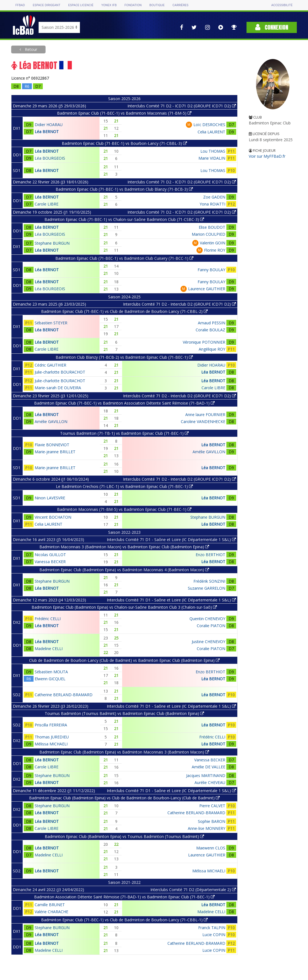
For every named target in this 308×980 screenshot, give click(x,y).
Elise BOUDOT (212, 227)
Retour (30, 49)
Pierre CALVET (212, 806)
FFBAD (20, 5)
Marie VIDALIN (212, 158)
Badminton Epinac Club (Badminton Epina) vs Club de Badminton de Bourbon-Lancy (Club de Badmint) (124, 798)
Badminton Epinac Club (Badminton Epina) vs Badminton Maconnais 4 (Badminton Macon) (124, 570)
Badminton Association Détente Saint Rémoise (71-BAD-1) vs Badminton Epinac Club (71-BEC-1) (124, 897)
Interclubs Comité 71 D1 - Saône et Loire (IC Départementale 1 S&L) (171, 539)
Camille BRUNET (50, 905)
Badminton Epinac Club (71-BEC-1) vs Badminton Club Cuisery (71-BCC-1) (124, 258)
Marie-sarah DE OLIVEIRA (58, 388)
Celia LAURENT (211, 132)
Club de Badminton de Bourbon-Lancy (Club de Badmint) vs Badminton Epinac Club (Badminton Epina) (124, 660)
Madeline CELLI (49, 649)
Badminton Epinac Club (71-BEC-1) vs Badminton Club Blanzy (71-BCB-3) (124, 189)
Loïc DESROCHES (209, 125)
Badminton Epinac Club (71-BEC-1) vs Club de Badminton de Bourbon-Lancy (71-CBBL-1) (124, 920)
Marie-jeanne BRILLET (55, 452)
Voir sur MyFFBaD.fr (267, 156)
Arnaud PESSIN (212, 323)
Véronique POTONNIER (204, 342)
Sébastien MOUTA (51, 672)
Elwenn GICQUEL (50, 679)
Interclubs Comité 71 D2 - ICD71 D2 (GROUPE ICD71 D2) (182, 106)
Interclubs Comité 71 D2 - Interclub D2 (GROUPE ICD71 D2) (179, 304)
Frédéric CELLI (48, 619)
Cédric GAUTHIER (50, 365)
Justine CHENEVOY (209, 642)
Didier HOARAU (49, 125)
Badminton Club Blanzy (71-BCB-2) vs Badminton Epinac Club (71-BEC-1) (124, 357)
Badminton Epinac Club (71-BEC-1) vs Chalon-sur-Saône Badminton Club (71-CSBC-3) (124, 219)
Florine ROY (215, 250)
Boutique (157, 5)
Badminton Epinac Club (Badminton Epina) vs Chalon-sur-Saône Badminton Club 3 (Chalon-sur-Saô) (124, 607)
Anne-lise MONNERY (207, 828)
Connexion (272, 27)
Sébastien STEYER (51, 323)
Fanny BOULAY (211, 270)
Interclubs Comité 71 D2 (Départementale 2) (193, 890)
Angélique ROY (212, 349)
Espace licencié (81, 5)
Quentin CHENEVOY (207, 619)
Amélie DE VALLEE (209, 767)
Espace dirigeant (47, 5)
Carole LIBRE (47, 204)
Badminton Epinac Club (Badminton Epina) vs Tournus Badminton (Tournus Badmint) (124, 836)
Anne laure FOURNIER (205, 415)
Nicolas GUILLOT (50, 555)
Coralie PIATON (211, 626)
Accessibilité (282, 5)
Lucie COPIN (214, 935)
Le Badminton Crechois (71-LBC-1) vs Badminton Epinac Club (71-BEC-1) (124, 486)
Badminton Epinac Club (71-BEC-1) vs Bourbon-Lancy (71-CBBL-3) (124, 143)
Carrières (180, 5)
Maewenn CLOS (211, 848)
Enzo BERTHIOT (210, 555)
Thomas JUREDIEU (52, 737)
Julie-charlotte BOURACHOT (60, 372)
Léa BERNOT (47, 132)
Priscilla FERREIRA (51, 725)
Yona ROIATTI (212, 204)
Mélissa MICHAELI (51, 744)
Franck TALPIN (212, 928)
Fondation (133, 5)
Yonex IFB (109, 5)
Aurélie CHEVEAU (210, 782)
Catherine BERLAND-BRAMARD (64, 695)
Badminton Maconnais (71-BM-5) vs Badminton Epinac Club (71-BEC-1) (124, 509)
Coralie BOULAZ (210, 330)
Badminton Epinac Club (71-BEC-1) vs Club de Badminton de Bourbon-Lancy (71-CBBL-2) (124, 311)
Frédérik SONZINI (209, 581)
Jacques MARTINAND (206, 775)
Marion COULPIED (209, 234)
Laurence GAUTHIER (207, 289)
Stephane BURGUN (52, 243)
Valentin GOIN (213, 243)
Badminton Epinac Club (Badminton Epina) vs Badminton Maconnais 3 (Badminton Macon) (124, 752)
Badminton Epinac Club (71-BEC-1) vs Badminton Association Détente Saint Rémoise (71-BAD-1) (124, 403)
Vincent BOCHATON (53, 517)
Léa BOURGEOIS (50, 158)
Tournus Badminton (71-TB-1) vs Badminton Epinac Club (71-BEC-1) (124, 433)
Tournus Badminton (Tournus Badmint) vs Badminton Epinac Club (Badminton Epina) (124, 713)
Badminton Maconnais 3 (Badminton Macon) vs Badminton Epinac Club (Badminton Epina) (124, 547)
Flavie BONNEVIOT (52, 445)
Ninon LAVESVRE (50, 498)
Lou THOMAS (213, 151)
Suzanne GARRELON (207, 588)
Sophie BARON (212, 821)
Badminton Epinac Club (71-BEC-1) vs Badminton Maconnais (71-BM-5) (124, 113)
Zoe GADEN (214, 197)
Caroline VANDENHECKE (203, 421)
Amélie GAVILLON (51, 421)
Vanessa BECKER (50, 562)
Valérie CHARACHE (51, 912)
